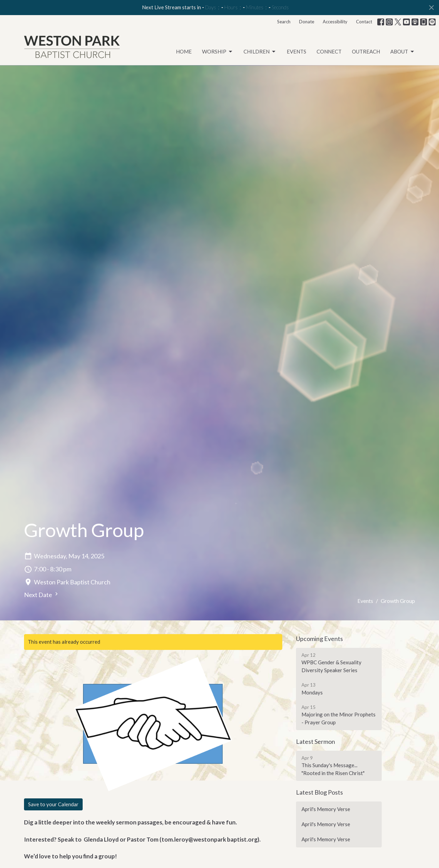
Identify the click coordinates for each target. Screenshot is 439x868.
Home (184, 51)
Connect (329, 51)
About (403, 52)
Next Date (42, 594)
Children (260, 52)
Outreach (366, 51)
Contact (364, 22)
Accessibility (335, 22)
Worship (218, 52)
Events (296, 51)
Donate (307, 22)
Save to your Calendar (53, 804)
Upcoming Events (319, 639)
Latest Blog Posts (319, 792)
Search (284, 22)
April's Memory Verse (326, 809)
